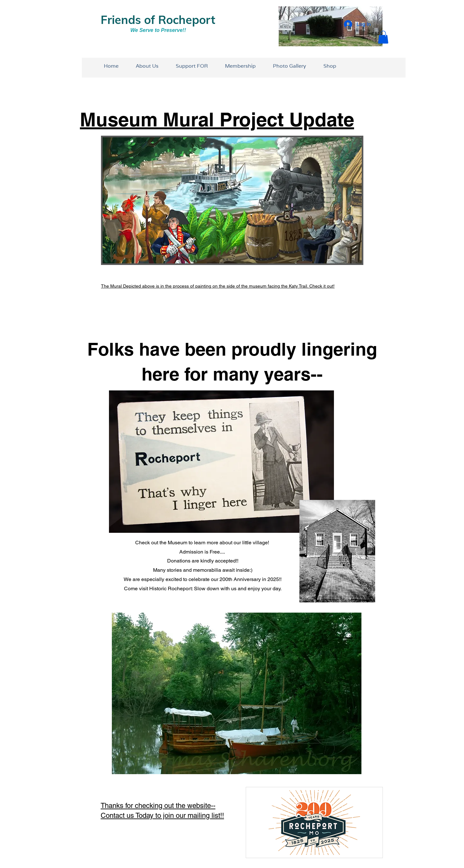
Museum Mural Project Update (217, 119)
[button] (383, 37)
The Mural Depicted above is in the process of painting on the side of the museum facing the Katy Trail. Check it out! (218, 286)
